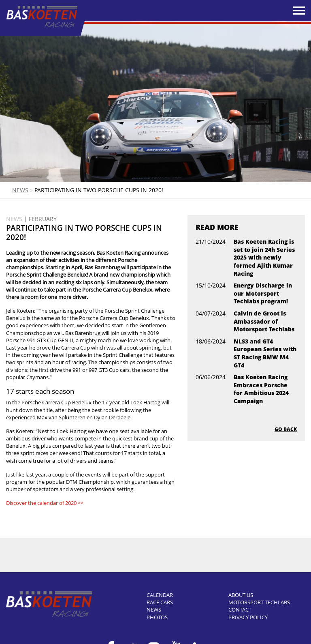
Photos (157, 617)
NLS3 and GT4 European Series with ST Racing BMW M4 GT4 (265, 353)
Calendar (160, 595)
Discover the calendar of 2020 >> (45, 503)
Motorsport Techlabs (259, 602)
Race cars (160, 602)
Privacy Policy (248, 617)
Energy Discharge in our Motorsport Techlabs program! (263, 293)
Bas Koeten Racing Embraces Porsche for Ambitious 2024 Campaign (261, 389)
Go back (286, 429)
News (20, 190)
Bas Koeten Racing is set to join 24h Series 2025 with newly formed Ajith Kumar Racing (264, 257)
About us (241, 595)
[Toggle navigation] (299, 11)
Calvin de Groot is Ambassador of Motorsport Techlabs (264, 321)
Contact (240, 610)
